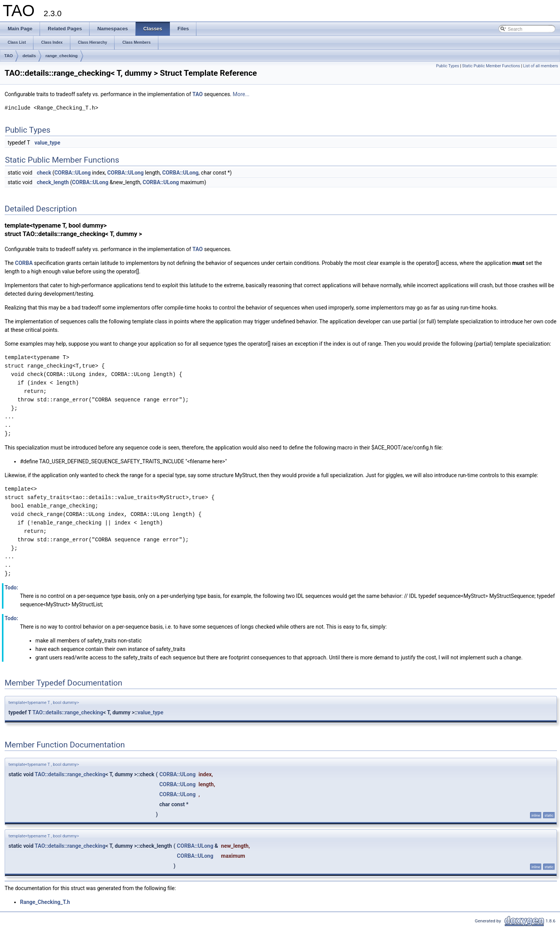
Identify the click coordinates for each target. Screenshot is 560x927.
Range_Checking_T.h (45, 902)
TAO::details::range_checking (68, 712)
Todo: (11, 587)
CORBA (24, 263)
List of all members (541, 66)
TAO (8, 56)
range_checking (61, 56)
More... (241, 94)
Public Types (447, 66)
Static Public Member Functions (491, 66)
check (44, 173)
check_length (53, 182)
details (29, 56)
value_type (47, 143)
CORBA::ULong (72, 173)
